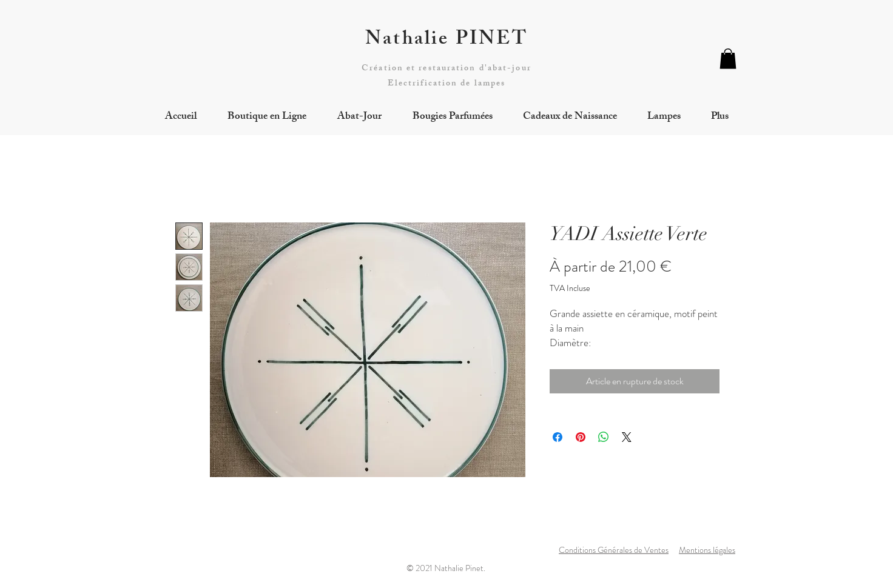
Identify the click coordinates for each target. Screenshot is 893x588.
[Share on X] (627, 437)
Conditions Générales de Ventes (614, 550)
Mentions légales (707, 550)
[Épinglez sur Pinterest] (581, 437)
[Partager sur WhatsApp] (604, 437)
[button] (728, 58)
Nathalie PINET (447, 41)
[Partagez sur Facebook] (558, 437)
